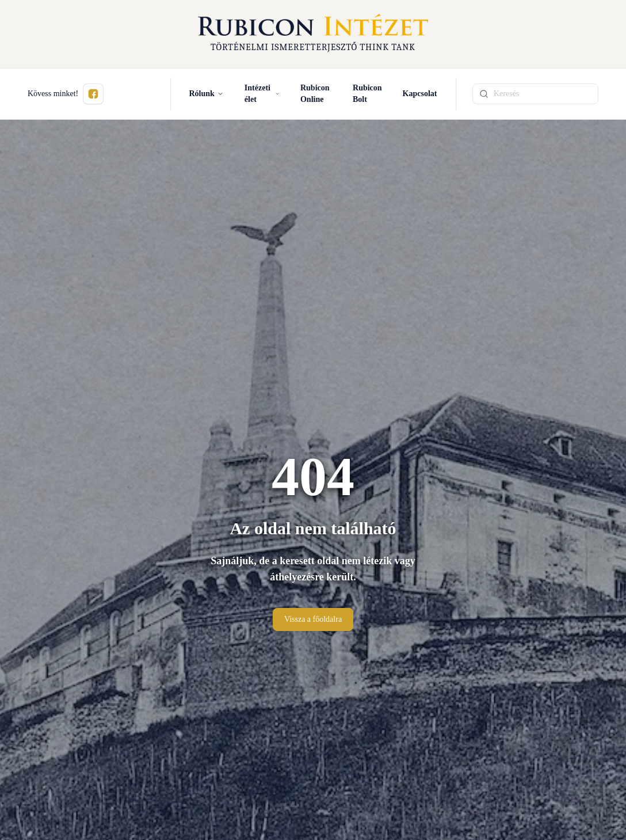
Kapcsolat (420, 94)
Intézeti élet (262, 94)
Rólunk (207, 94)
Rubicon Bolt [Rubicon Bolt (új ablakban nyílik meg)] (367, 94)
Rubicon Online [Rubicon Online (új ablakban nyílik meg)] (315, 94)
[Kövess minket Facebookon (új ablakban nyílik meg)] (93, 94)
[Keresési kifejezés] (535, 94)
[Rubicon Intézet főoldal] (313, 34)
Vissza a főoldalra (313, 619)
